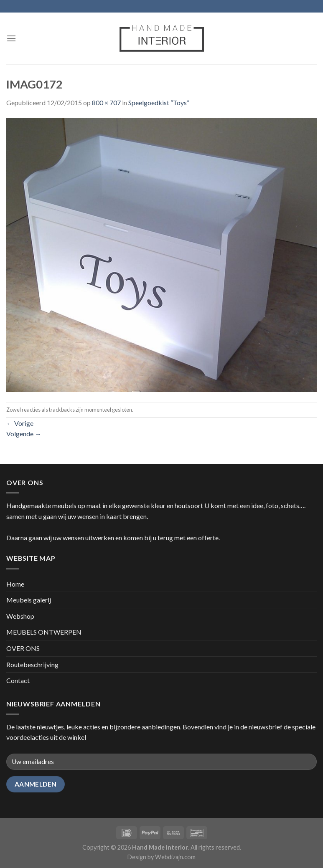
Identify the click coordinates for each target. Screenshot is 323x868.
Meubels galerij (29, 600)
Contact (18, 680)
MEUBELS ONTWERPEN (44, 632)
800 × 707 (106, 102)
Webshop (20, 616)
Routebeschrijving (32, 664)
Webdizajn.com (175, 857)
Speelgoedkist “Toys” (159, 102)
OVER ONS (23, 648)
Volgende (24, 434)
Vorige (20, 423)
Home (15, 584)
